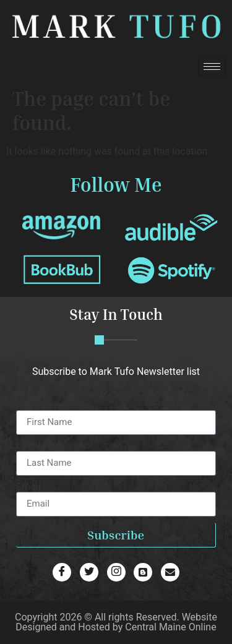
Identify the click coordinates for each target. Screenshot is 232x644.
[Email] (170, 572)
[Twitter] (89, 572)
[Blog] (116, 572)
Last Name (40, 446)
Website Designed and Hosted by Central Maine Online (116, 622)
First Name (40, 405)
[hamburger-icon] (212, 67)
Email (28, 487)
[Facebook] (62, 572)
